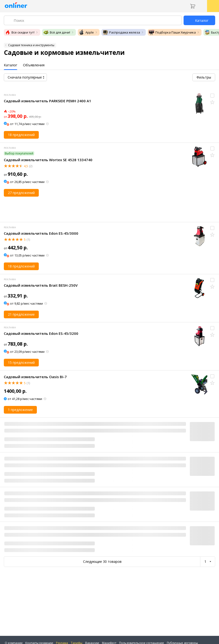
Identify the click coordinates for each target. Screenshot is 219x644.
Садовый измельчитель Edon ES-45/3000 (41, 233)
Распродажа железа (121, 32)
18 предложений (21, 135)
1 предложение (20, 410)
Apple (86, 32)
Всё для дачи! (57, 32)
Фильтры (204, 77)
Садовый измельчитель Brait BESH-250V (41, 285)
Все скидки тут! (20, 32)
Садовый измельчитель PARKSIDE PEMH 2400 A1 (48, 101)
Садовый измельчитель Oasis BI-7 (35, 377)
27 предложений (21, 193)
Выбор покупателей (19, 153)
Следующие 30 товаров (102, 561)
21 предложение (21, 314)
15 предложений (21, 362)
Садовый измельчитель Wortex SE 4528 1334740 (48, 160)
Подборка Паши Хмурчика (172, 32)
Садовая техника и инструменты (31, 45)
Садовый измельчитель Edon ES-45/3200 (41, 333)
